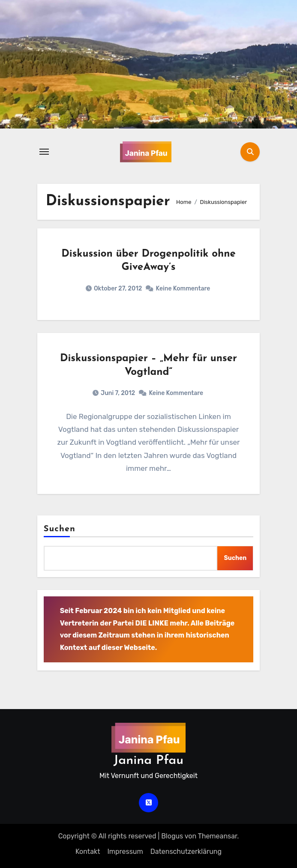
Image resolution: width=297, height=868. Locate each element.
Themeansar (218, 836)
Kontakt (88, 852)
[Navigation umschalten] (44, 152)
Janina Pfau (148, 761)
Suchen (60, 529)
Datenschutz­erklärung (186, 852)
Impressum (125, 852)
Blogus (172, 836)
